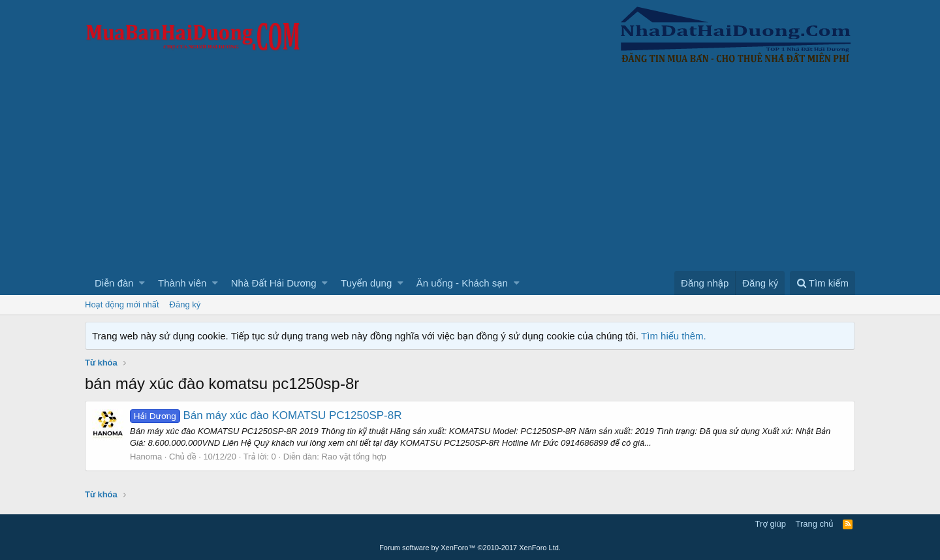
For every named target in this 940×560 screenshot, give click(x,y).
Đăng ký (185, 304)
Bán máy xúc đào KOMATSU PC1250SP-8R (266, 415)
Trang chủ (815, 524)
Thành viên (182, 283)
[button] (142, 283)
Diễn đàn (114, 283)
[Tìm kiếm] (822, 283)
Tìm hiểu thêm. (674, 336)
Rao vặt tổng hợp (354, 457)
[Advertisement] (470, 173)
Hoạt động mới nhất (122, 304)
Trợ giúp (771, 524)
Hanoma (146, 457)
